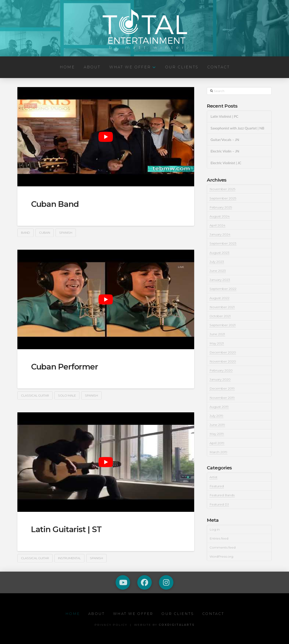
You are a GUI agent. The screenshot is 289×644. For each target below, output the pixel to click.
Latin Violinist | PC (224, 116)
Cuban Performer (64, 367)
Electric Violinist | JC (226, 163)
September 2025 (223, 198)
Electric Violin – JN (225, 151)
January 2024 (220, 234)
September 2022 (223, 289)
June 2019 (217, 425)
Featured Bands (222, 495)
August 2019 (219, 407)
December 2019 (222, 388)
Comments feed (223, 547)
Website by (164, 625)
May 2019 (217, 434)
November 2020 (223, 361)
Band (26, 233)
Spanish (66, 233)
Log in (215, 529)
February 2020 (221, 370)
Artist (213, 477)
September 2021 (223, 325)
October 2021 (220, 316)
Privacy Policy (111, 625)
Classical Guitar (35, 395)
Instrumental (69, 558)
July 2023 (217, 262)
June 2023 (218, 271)
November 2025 (222, 189)
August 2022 (219, 298)
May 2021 (217, 343)
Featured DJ (219, 504)
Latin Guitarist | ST (66, 529)
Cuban (45, 233)
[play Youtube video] (106, 137)
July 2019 (216, 416)
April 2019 (217, 443)
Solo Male (67, 395)
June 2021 (217, 334)
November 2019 (222, 398)
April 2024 (217, 225)
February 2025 (221, 207)
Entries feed (219, 538)
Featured (217, 486)
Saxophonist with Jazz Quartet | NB (237, 128)
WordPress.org (221, 556)
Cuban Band (55, 204)
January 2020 (220, 379)
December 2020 (223, 352)
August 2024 (220, 216)
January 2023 (220, 280)
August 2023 (219, 253)
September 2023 (223, 243)
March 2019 (218, 452)
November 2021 (222, 307)
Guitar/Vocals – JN (225, 140)
